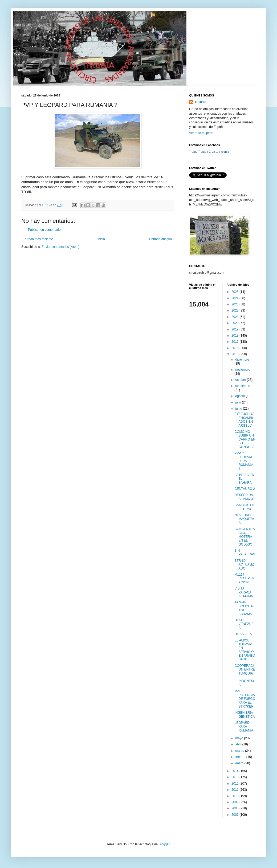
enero (240, 763)
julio (239, 402)
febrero (241, 757)
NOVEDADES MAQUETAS (244, 519)
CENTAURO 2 (245, 489)
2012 (235, 784)
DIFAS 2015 (243, 634)
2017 (235, 342)
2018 (235, 336)
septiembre (243, 386)
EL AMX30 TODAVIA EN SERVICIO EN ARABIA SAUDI (245, 650)
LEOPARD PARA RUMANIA (244, 727)
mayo (240, 738)
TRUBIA (200, 102)
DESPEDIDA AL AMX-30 (244, 497)
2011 (235, 790)
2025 (235, 292)
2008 (235, 808)
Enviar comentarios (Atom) (60, 247)
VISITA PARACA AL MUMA (244, 592)
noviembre (243, 370)
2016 (235, 348)
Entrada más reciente (38, 239)
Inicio (101, 239)
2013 (235, 777)
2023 (235, 304)
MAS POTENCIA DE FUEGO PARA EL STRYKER (245, 699)
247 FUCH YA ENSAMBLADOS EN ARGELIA (244, 420)
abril (239, 744)
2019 (235, 329)
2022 (235, 310)
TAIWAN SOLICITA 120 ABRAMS (243, 608)
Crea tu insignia (219, 152)
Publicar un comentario (44, 230)
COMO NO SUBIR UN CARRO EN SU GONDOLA (245, 439)
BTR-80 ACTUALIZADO (244, 565)
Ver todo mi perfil (201, 133)
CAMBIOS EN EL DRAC (244, 507)
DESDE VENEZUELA (245, 624)
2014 (235, 771)
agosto (240, 396)
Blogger (164, 844)
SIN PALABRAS (245, 552)
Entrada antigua (160, 239)
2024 (235, 298)
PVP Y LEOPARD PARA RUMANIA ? (244, 461)
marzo (240, 751)
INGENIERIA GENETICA (245, 714)
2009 (235, 802)
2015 (235, 354)
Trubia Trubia (198, 152)
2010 (235, 796)
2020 (235, 323)
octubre (241, 380)
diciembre (242, 360)
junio (239, 409)
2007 (235, 815)
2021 (235, 317)
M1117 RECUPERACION (244, 578)
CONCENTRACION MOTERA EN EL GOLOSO (245, 537)
